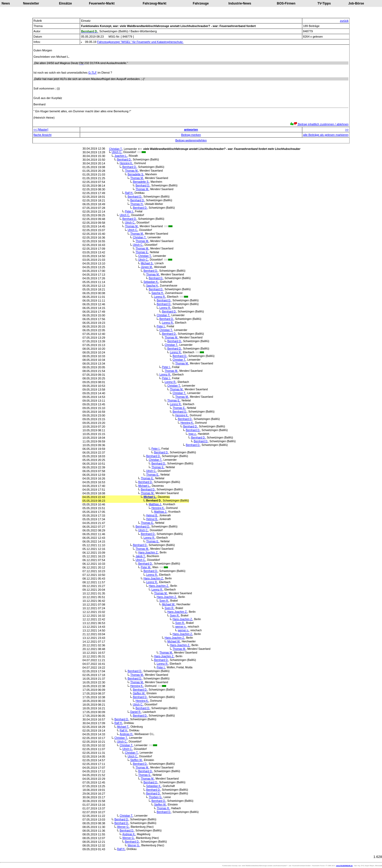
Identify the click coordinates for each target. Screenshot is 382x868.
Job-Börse (356, 3)
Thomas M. (131, 171)
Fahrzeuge (201, 3)
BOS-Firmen (286, 3)
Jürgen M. (147, 267)
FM (81, 63)
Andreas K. (129, 834)
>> (347, 129)
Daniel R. (136, 712)
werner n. (181, 627)
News (6, 3)
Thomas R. (163, 808)
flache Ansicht (43, 135)
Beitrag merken (191, 135)
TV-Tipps (324, 3)
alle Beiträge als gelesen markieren (326, 135)
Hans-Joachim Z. (148, 552)
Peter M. (146, 567)
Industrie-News (240, 3)
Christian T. (116, 149)
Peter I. (129, 211)
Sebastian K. (151, 282)
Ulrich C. (117, 152)
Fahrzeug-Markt (154, 3)
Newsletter (31, 3)
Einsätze (65, 3)
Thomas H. (137, 204)
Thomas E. (142, 252)
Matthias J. (155, 504)
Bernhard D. (124, 160)
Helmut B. (152, 515)
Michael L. (144, 486)
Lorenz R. (160, 297)
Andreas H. (126, 734)
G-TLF (93, 73)
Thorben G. (155, 797)
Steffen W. (139, 693)
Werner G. (123, 827)
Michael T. (123, 727)
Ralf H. (129, 193)
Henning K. (126, 163)
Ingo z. (192, 434)
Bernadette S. (136, 174)
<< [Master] (41, 129)
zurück (344, 21)
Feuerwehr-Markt (102, 3)
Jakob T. (140, 556)
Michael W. (168, 604)
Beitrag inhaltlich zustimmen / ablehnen (319, 124)
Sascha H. (152, 286)
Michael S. (147, 263)
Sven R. (164, 601)
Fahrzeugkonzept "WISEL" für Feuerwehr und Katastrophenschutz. (140, 42)
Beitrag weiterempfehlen (191, 140)
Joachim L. (121, 156)
